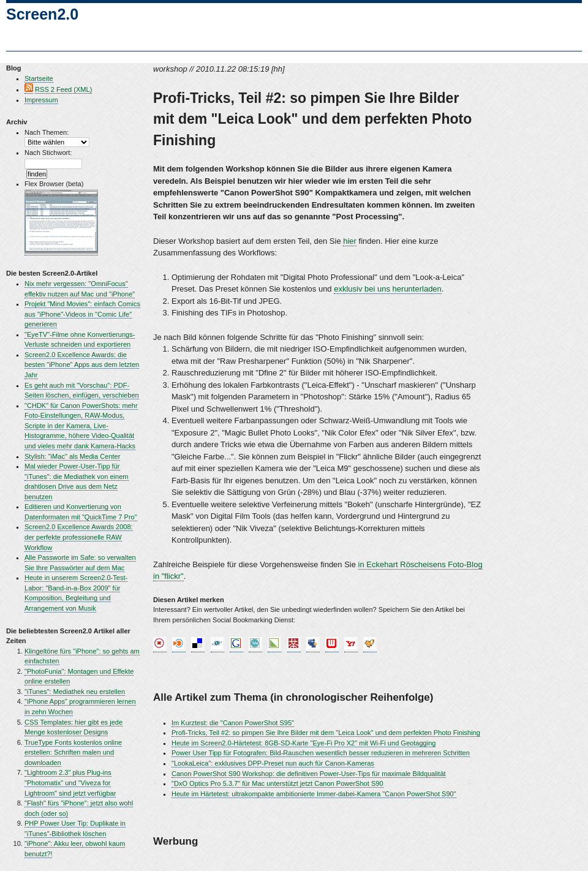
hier (350, 241)
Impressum (41, 100)
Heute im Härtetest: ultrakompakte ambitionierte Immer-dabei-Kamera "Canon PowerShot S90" (314, 794)
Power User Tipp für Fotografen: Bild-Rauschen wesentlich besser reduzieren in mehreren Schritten (321, 753)
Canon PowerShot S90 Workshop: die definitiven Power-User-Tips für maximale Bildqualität (309, 774)
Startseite (39, 78)
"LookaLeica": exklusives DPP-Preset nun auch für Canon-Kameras (273, 763)
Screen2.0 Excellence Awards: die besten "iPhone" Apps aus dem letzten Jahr (82, 365)
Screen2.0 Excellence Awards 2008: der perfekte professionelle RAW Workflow (79, 537)
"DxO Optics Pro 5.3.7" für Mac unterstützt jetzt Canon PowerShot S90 (277, 783)
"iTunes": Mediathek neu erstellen (75, 692)
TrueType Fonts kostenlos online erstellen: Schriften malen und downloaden (73, 752)
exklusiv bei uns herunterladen (388, 289)
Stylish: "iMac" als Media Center (72, 456)
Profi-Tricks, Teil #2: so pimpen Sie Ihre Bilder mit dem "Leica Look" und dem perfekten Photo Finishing (326, 733)
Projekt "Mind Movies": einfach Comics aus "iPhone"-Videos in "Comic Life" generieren (82, 314)
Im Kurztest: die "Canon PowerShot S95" (233, 723)
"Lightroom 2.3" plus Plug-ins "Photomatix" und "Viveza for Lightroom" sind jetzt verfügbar (70, 782)
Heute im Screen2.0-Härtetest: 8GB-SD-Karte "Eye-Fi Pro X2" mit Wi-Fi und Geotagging (303, 743)
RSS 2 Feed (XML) (63, 89)
